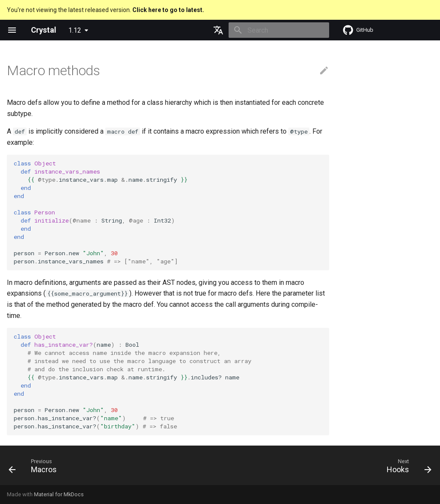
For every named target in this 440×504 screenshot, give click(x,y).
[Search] (279, 30)
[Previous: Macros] (35, 468)
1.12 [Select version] (75, 30)
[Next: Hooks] (407, 468)
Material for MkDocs (59, 494)
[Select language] (218, 30)
